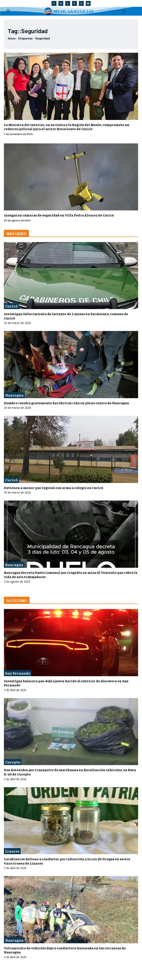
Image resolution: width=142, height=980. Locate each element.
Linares (12, 851)
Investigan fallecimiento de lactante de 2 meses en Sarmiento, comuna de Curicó (66, 316)
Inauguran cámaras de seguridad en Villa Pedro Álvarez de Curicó (59, 215)
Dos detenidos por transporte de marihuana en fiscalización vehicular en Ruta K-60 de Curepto (70, 772)
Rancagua (14, 565)
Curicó (11, 306)
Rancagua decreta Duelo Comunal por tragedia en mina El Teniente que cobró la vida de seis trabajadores (71, 574)
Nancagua (14, 395)
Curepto (13, 762)
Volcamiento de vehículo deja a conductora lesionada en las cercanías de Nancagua (65, 950)
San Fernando (18, 673)
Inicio (12, 38)
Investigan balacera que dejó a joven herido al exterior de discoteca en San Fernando (66, 683)
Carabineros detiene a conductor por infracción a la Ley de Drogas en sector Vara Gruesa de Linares (67, 861)
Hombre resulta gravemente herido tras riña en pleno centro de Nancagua (66, 403)
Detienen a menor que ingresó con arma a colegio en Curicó (54, 488)
